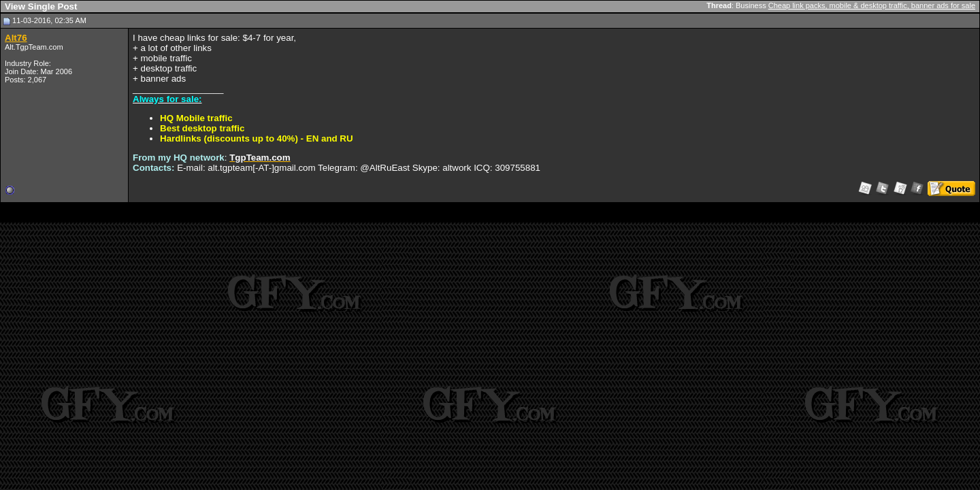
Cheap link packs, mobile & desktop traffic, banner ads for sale (872, 5)
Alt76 (16, 38)
